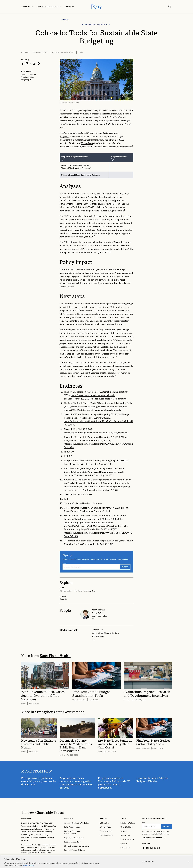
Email (64, 563)
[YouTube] (159, 848)
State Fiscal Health (55, 655)
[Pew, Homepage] (96, 6)
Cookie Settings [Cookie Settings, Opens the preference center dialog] (148, 862)
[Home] (42, 812)
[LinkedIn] (152, 848)
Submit (125, 567)
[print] (38, 63)
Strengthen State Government (59, 712)
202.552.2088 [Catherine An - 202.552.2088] (98, 636)
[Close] (189, 862)
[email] (93, 619)
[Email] (91, 567)
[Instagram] (148, 848)
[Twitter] (155, 848)
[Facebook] (144, 848)
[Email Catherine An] (93, 639)
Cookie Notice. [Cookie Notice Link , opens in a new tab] (29, 866)
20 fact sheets (87, 143)
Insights (103, 818)
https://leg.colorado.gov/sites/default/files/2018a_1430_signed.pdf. (96, 432)
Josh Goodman (98, 609)
